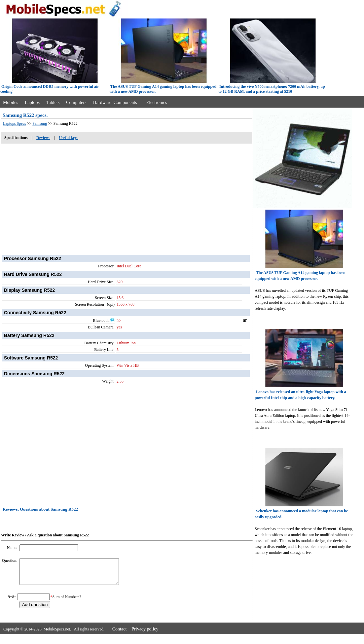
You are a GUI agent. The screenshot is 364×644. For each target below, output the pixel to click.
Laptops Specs (15, 123)
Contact (120, 634)
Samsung (40, 123)
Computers (76, 102)
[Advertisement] (127, 196)
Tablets (53, 102)
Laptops (32, 102)
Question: (10, 560)
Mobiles (11, 102)
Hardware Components (115, 102)
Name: (13, 548)
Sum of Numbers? (67, 602)
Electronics (157, 102)
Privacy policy (145, 634)
